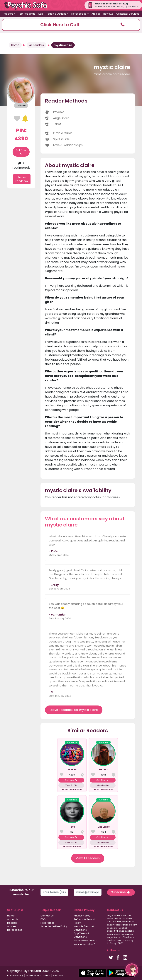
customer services (124, 934)
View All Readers (88, 858)
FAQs (44, 919)
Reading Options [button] (56, 14)
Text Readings (27, 14)
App (41, 14)
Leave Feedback (22, 179)
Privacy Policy (82, 916)
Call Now (21, 152)
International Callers (38, 975)
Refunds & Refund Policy (84, 921)
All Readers (37, 45)
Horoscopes (15, 930)
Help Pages (47, 923)
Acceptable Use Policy (54, 926)
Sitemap (58, 975)
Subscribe (121, 892)
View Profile (71, 785)
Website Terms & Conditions (84, 928)
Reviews (108, 14)
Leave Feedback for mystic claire (74, 710)
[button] (71, 25)
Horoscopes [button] (79, 14)
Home (15, 45)
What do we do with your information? (86, 942)
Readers (12, 923)
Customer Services (128, 14)
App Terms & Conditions (82, 935)
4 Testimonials (21, 165)
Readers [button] (8, 14)
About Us (13, 919)
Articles (96, 14)
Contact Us (47, 916)
